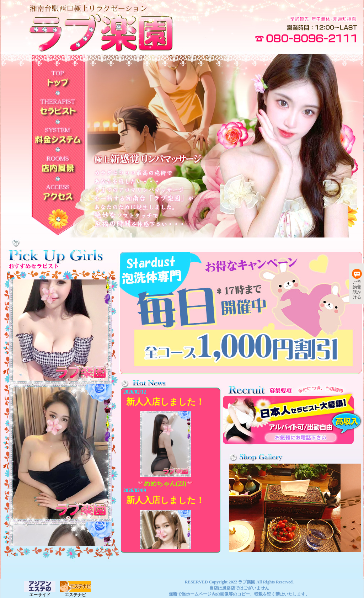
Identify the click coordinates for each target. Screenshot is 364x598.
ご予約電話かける (357, 284)
